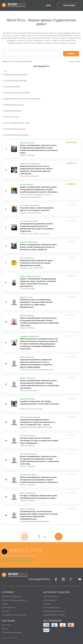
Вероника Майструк (29, 242)
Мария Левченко (28, 378)
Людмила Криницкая (30, 336)
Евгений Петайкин (28, 475)
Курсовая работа (50, 600)
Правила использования (11, 596)
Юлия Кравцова (27, 315)
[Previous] (25, 537)
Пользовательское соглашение (14, 615)
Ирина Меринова (28, 399)
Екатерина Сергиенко (30, 205)
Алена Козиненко (28, 436)
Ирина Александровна (30, 164)
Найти (71, 54)
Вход (48, 5)
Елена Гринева (27, 184)
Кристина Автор (27, 143)
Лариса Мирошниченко (31, 276)
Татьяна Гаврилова (29, 221)
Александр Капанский (30, 417)
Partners (5, 629)
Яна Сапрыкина (27, 258)
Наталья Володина (28, 454)
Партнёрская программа (12, 632)
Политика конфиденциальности (14, 600)
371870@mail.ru (18, 559)
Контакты (6, 611)
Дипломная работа (51, 596)
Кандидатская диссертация (54, 615)
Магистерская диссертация (54, 611)
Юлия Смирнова (27, 357)
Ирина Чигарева (27, 509)
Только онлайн (74, 61)
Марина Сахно (26, 297)
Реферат (47, 604)
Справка (5, 604)
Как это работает (9, 607)
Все (5, 71)
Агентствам (6, 625)
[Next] (59, 537)
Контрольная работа (52, 607)
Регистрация (69, 5)
